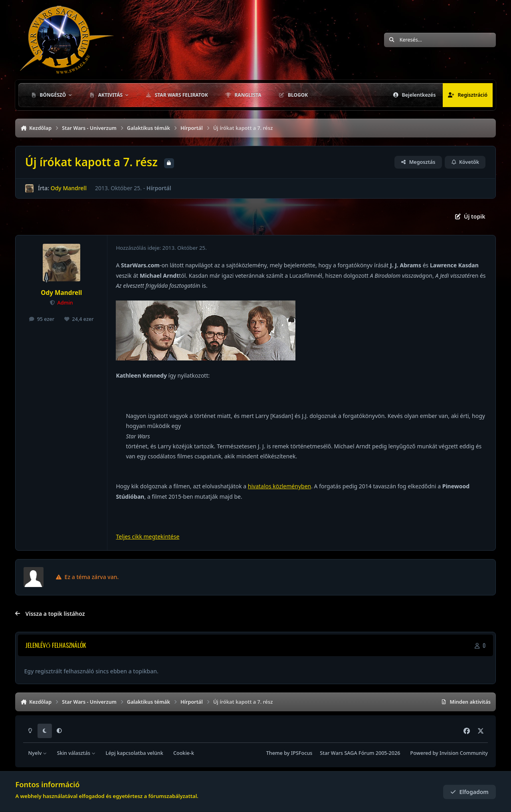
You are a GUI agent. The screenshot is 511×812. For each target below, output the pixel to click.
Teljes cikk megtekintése (148, 536)
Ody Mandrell (69, 188)
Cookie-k (184, 753)
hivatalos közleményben (279, 486)
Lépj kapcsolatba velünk (134, 753)
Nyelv (38, 753)
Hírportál (159, 188)
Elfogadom (469, 792)
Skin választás (76, 753)
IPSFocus (302, 753)
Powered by (449, 753)
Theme (274, 753)
